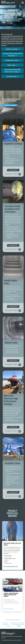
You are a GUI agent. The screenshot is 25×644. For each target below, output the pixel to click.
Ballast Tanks (12, 65)
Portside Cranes (12, 76)
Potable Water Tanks (13, 60)
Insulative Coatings (13, 49)
